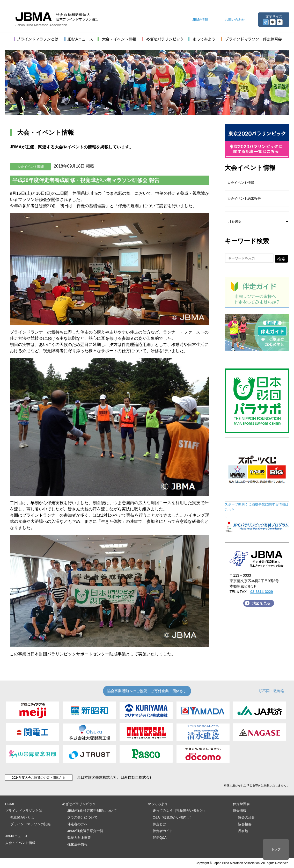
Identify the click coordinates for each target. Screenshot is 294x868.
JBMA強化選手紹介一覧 (85, 831)
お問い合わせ (235, 20)
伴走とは (159, 824)
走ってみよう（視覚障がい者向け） (180, 811)
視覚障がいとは (22, 817)
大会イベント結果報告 (244, 198)
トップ (276, 849)
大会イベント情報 (250, 168)
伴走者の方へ (77, 824)
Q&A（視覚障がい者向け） (173, 817)
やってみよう (158, 804)
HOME (10, 804)
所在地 (243, 831)
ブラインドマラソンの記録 (31, 824)
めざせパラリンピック (79, 804)
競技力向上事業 (79, 838)
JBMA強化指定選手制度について (92, 811)
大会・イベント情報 (20, 843)
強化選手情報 (77, 844)
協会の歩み (247, 817)
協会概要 (245, 824)
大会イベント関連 (31, 167)
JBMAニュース (16, 836)
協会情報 (240, 811)
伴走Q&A (160, 838)
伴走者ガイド (163, 831)
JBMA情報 (200, 20)
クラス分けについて (82, 817)
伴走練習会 (241, 804)
